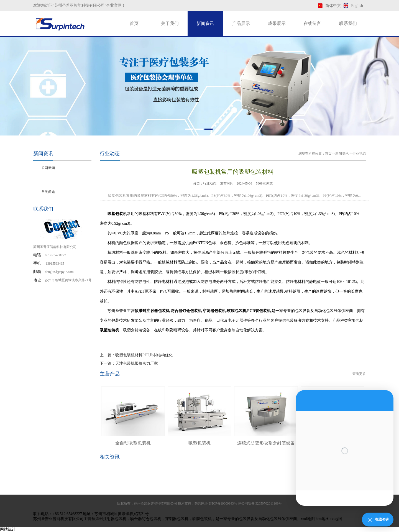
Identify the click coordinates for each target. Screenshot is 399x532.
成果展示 (277, 23)
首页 (134, 23)
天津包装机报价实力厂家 (137, 363)
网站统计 (8, 529)
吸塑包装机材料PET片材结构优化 (144, 355)
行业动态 (48, 180)
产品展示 (241, 23)
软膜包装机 (202, 519)
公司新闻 (48, 168)
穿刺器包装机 (177, 519)
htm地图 (323, 519)
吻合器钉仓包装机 (146, 519)
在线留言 (312, 23)
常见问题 (48, 192)
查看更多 (359, 374)
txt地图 (337, 519)
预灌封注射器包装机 (109, 519)
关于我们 (170, 23)
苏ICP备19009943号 (223, 503)
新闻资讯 (205, 23)
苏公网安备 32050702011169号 (260, 503)
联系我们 (348, 23)
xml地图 (308, 519)
